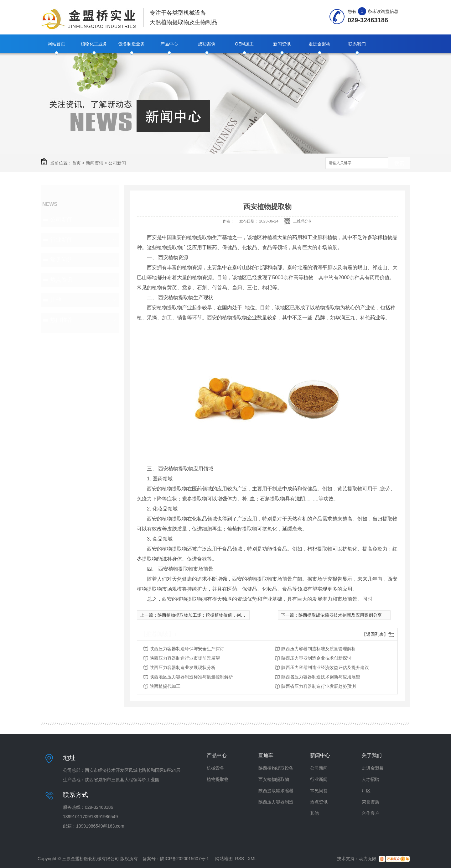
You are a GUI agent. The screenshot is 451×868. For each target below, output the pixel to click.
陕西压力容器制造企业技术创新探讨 (316, 658)
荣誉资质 (371, 802)
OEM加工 (244, 44)
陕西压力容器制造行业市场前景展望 (185, 658)
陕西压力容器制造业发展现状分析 (183, 667)
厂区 (366, 791)
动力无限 (368, 859)
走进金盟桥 (319, 44)
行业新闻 (61, 240)
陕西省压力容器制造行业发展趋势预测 (319, 686)
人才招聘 (371, 779)
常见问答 (61, 260)
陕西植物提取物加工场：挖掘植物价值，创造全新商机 (210, 615)
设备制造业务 (132, 44)
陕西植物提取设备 (276, 768)
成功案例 (207, 44)
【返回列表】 (375, 634)
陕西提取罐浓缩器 (276, 791)
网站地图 (224, 859)
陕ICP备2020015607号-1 (184, 859)
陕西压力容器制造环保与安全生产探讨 (187, 649)
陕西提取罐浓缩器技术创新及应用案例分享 (340, 615)
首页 (76, 163)
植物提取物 (218, 779)
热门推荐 (61, 320)
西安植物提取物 (274, 779)
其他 (56, 300)
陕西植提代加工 (165, 686)
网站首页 (56, 44)
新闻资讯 (282, 44)
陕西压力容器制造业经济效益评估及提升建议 (325, 667)
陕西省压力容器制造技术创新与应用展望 (321, 677)
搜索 (399, 163)
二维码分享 (303, 221)
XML (252, 859)
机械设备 (215, 768)
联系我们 (357, 44)
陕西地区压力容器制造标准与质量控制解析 (191, 677)
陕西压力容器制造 (276, 802)
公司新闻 (117, 163)
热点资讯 (61, 280)
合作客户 (371, 813)
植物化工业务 (94, 44)
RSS (240, 859)
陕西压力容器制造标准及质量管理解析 (319, 649)
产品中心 (169, 44)
